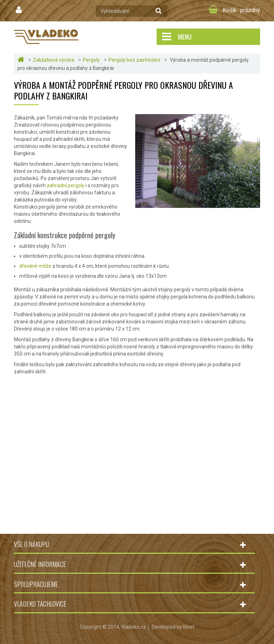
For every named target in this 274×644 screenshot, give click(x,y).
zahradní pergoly (66, 185)
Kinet (189, 627)
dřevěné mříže (35, 266)
